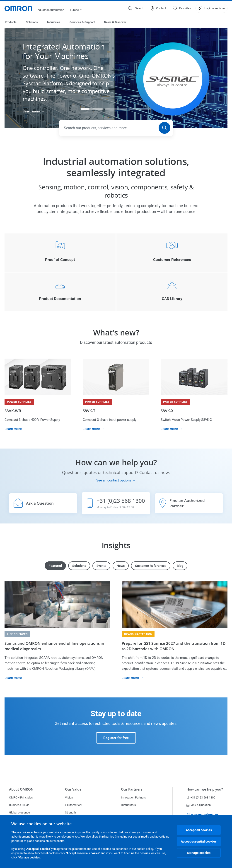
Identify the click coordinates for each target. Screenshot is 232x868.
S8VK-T (89, 411)
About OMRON (21, 789)
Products (11, 22)
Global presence (19, 812)
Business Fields (19, 805)
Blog (180, 566)
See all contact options (114, 481)
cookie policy (145, 849)
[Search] (164, 128)
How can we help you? (205, 789)
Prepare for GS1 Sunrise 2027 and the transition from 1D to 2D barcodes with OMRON (174, 646)
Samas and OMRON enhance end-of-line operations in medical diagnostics (54, 646)
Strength (70, 812)
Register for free (116, 738)
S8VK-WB (13, 411)
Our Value (73, 789)
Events (101, 566)
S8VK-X (167, 411)
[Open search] (136, 8)
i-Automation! (74, 805)
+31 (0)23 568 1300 (201, 797)
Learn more (31, 112)
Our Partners (132, 789)
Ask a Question (199, 805)
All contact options (202, 815)
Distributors (128, 805)
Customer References (151, 566)
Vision (69, 797)
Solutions (32, 22)
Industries (54, 22)
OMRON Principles (21, 797)
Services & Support (82, 22)
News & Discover (115, 22)
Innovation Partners (133, 797)
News (121, 566)
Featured (55, 566)
